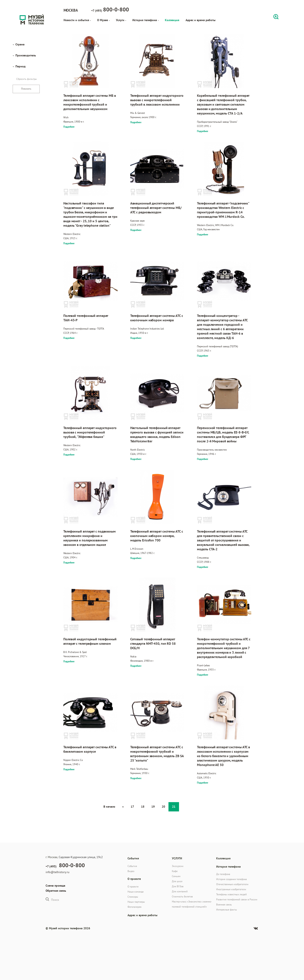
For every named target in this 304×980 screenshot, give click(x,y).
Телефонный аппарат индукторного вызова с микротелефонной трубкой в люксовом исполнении (157, 100)
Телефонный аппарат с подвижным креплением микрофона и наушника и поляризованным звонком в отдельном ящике (90, 538)
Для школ (177, 881)
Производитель (26, 55)
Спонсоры (133, 897)
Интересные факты (227, 910)
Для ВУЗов (178, 886)
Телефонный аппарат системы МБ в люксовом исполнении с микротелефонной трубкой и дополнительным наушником (90, 102)
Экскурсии (178, 866)
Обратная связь (56, 891)
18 (143, 807)
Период (20, 66)
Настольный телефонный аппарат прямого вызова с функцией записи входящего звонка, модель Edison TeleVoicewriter (157, 435)
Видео (131, 871)
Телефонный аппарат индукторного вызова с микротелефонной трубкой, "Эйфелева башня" (90, 432)
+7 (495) (110, 10)
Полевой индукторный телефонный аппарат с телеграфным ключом (90, 641)
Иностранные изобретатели (231, 889)
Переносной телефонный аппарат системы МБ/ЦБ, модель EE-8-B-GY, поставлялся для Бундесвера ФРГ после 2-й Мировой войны (223, 435)
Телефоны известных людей (231, 894)
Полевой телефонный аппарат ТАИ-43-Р (86, 318)
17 (132, 807)
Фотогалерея (134, 907)
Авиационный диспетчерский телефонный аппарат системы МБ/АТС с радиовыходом (156, 208)
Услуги (121, 20)
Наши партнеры (136, 902)
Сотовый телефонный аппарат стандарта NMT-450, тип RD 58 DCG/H (153, 644)
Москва (71, 10)
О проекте (133, 887)
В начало (109, 807)
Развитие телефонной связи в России (237, 899)
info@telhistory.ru (58, 872)
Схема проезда (55, 886)
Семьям (176, 876)
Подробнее (69, 127)
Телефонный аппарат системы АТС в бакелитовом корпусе (90, 749)
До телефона (223, 874)
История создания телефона (231, 879)
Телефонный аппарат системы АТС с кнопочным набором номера (157, 318)
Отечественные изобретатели (232, 884)
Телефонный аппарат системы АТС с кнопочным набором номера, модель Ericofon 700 (157, 536)
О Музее (103, 20)
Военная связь (224, 904)
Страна (20, 44)
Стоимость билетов (182, 896)
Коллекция (172, 20)
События (132, 866)
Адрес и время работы (201, 20)
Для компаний (180, 891)
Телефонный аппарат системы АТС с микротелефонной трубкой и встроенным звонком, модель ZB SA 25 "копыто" (157, 754)
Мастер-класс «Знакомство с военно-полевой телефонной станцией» (192, 904)
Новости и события (77, 20)
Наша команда (136, 892)
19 (153, 807)
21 (174, 807)
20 (163, 807)
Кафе (175, 871)
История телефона (145, 20)
